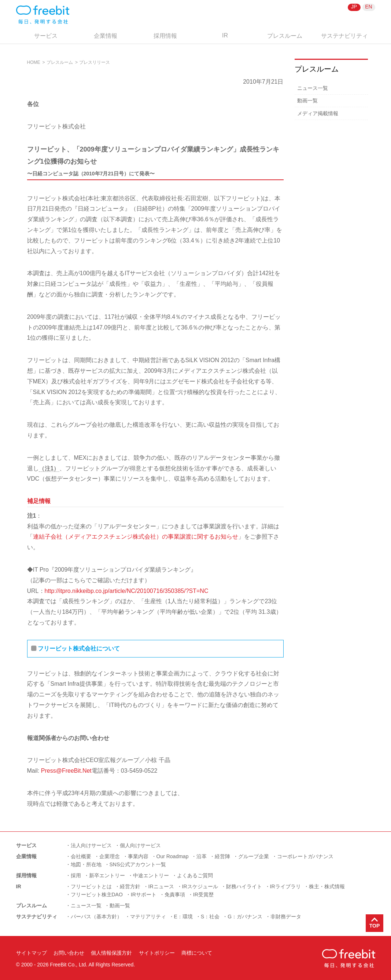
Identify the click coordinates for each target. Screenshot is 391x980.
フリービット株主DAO (97, 895)
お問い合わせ (69, 953)
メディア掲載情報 (318, 113)
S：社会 (210, 917)
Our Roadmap (173, 856)
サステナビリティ (344, 36)
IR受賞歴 (203, 895)
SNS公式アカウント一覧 (138, 864)
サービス (46, 36)
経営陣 (222, 856)
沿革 (202, 856)
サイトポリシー (157, 953)
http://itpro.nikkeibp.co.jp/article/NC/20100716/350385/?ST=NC (127, 591)
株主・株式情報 (327, 886)
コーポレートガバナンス (305, 856)
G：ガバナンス (245, 917)
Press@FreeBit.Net (66, 771)
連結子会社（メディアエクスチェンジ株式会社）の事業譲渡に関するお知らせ (136, 537)
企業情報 (106, 36)
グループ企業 (254, 856)
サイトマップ (32, 953)
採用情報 (165, 36)
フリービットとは (91, 886)
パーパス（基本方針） (96, 917)
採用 (76, 875)
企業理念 (110, 856)
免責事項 (175, 895)
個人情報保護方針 (111, 953)
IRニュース (161, 886)
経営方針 (130, 886)
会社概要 (81, 856)
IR (225, 35)
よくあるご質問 (195, 875)
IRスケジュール (200, 886)
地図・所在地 (86, 864)
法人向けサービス (91, 845)
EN (368, 7)
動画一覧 (307, 101)
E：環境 (183, 917)
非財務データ (286, 917)
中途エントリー (151, 875)
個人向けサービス (140, 845)
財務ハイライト (244, 886)
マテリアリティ (148, 917)
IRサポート (144, 895)
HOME (34, 62)
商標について (197, 953)
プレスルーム (285, 36)
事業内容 (138, 856)
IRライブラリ (285, 886)
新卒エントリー (107, 875)
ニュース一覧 (313, 88)
